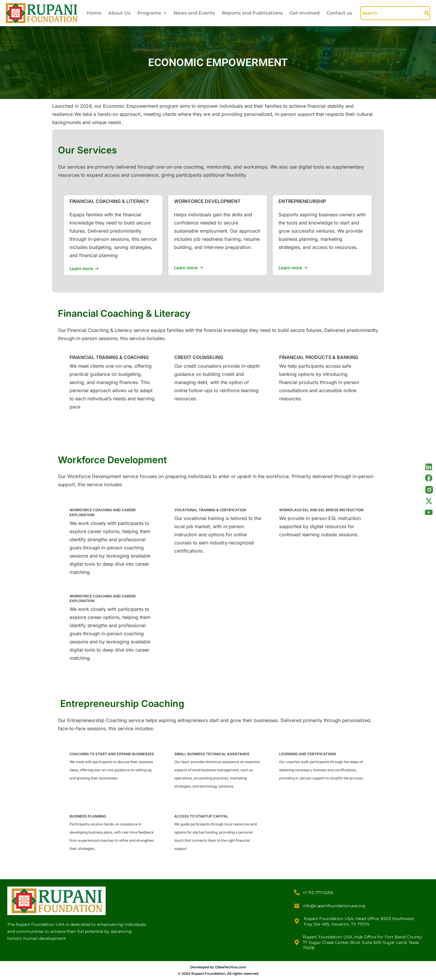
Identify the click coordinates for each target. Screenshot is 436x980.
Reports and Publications (252, 13)
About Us (119, 13)
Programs (152, 13)
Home (94, 13)
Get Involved (305, 13)
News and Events (194, 13)
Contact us (339, 13)
